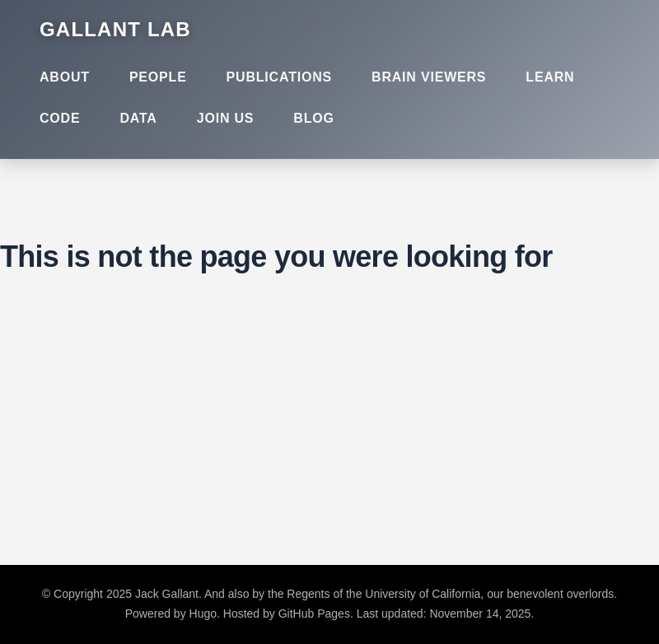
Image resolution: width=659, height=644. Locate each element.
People (158, 77)
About (65, 77)
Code (60, 118)
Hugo (203, 614)
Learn (550, 77)
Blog (313, 118)
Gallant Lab (115, 29)
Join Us (226, 118)
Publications (279, 77)
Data (138, 118)
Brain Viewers (429, 77)
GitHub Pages (314, 614)
